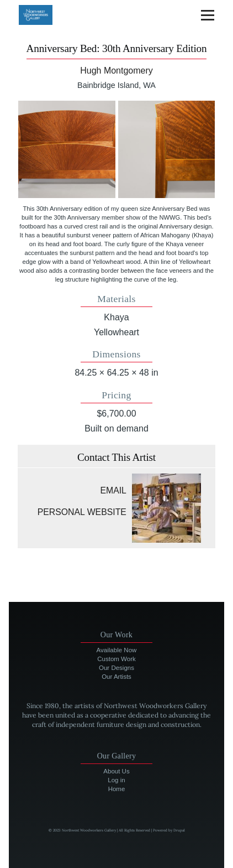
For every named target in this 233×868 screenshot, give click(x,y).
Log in (116, 780)
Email (113, 490)
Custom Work (116, 659)
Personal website (82, 512)
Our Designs (116, 668)
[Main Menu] (208, 15)
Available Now (117, 650)
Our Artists (116, 677)
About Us (116, 771)
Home (117, 789)
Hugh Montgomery (116, 71)
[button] (67, 149)
